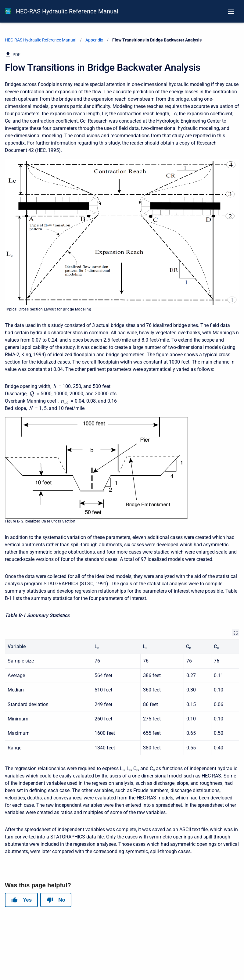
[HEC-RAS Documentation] (8, 11)
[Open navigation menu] (231, 11)
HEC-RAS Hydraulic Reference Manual (67, 11)
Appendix (94, 40)
